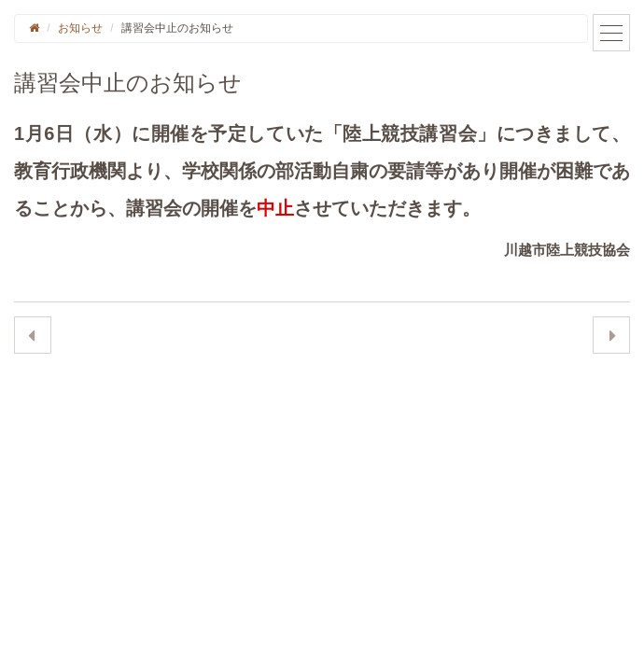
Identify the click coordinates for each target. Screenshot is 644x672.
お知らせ (80, 28)
